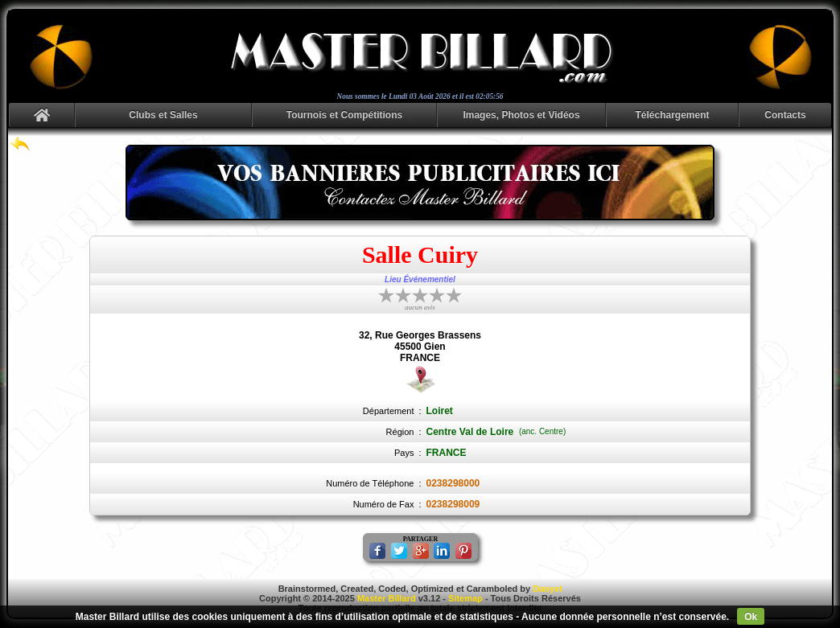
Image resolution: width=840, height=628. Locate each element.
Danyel (547, 589)
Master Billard (387, 598)
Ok (751, 617)
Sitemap (465, 598)
